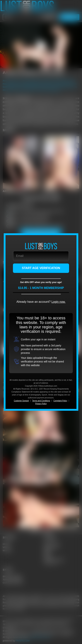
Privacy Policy (41, 404)
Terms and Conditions (41, 401)
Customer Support (21, 401)
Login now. (58, 302)
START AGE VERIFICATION (41, 268)
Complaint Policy (60, 401)
